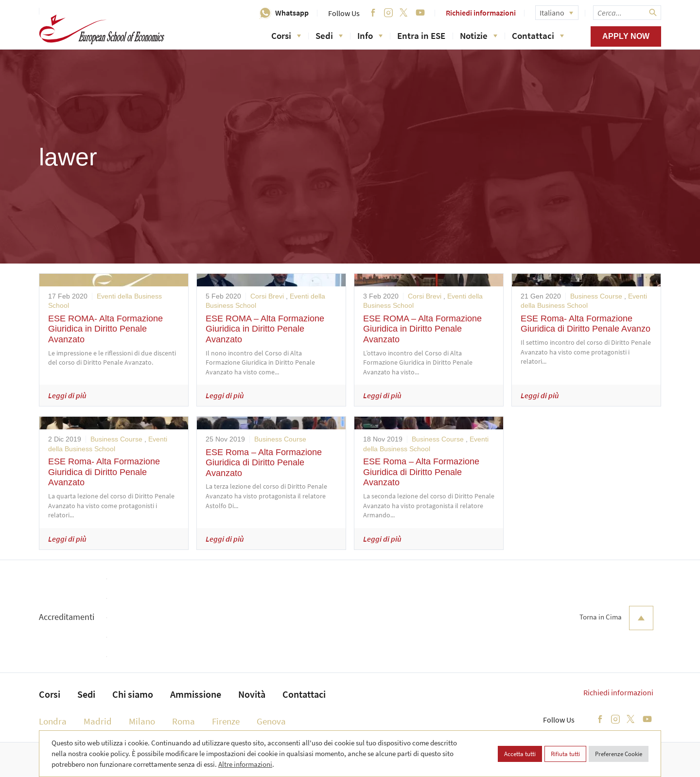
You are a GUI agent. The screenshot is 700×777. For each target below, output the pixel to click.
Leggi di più (67, 395)
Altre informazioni (245, 764)
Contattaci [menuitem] (304, 694)
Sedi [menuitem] (86, 694)
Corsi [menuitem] (50, 694)
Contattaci (538, 35)
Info (370, 35)
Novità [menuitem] (252, 694)
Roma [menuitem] (184, 721)
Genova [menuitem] (271, 721)
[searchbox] (627, 13)
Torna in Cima (616, 618)
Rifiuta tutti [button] (565, 754)
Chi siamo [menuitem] (133, 694)
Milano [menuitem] (142, 721)
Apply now (626, 36)
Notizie (479, 35)
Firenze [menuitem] (226, 721)
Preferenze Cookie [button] (619, 754)
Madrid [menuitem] (98, 721)
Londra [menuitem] (53, 721)
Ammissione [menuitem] (196, 694)
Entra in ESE (421, 35)
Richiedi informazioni (481, 13)
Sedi (329, 35)
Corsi (286, 35)
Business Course (596, 296)
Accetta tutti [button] (520, 754)
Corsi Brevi (267, 296)
